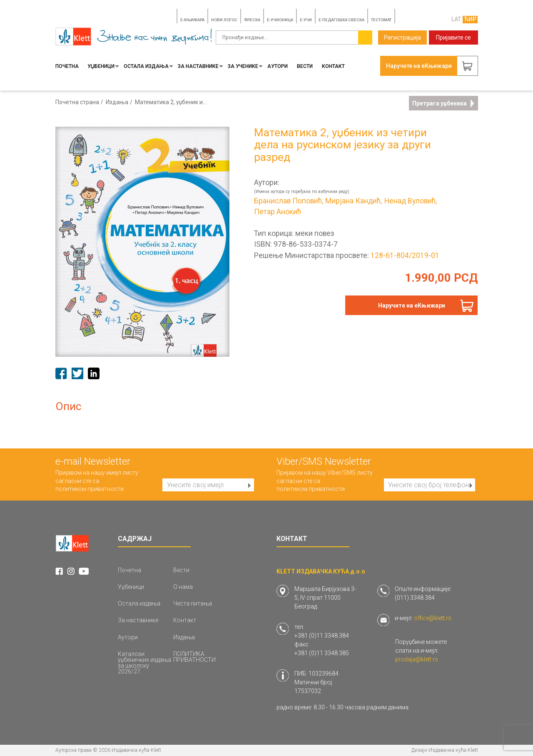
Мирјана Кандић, (354, 201)
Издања (117, 102)
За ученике (245, 66)
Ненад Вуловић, (411, 201)
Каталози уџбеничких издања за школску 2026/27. (144, 663)
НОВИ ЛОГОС (224, 20)
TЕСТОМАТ (381, 20)
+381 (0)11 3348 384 (322, 636)
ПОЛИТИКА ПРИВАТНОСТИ (194, 657)
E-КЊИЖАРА (192, 20)
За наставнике (200, 66)
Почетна (67, 66)
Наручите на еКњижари (412, 305)
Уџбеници (103, 66)
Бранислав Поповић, (289, 201)
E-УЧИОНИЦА (280, 20)
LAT (456, 19)
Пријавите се (453, 38)
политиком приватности (90, 489)
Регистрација (402, 38)
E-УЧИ (306, 20)
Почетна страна (77, 102)
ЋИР (470, 19)
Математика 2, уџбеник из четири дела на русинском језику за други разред (171, 102)
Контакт (333, 66)
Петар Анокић (278, 212)
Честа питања (193, 603)
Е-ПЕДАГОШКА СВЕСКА (341, 20)
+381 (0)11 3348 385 (322, 653)
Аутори (278, 66)
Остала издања (148, 66)
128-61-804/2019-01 (405, 255)
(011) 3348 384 (415, 598)
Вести (305, 66)
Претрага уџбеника (443, 103)
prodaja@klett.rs (417, 659)
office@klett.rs (433, 618)
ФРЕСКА (252, 20)
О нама (183, 587)
